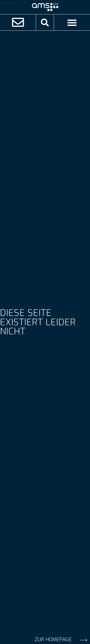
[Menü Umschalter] (72, 23)
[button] (45, 22)
